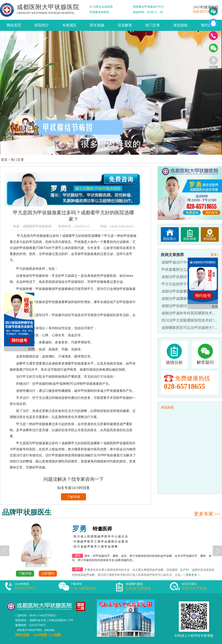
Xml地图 (40, 635)
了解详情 (73, 497)
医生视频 (97, 25)
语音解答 (125, 25)
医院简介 (42, 25)
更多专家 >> (207, 514)
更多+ (215, 255)
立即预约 (48, 573)
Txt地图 (55, 635)
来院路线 (180, 25)
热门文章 (153, 25)
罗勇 (79, 529)
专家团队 (69, 25)
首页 (4, 160)
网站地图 (22, 635)
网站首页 (14, 25)
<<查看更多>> (191, 575)
